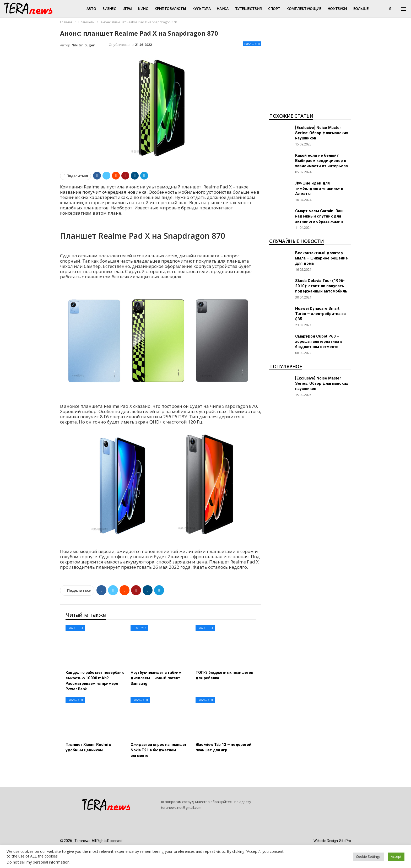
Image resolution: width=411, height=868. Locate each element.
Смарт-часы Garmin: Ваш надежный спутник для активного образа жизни (319, 216)
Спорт (274, 9)
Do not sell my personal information (38, 862)
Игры (127, 9)
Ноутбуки (337, 9)
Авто (91, 9)
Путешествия (248, 9)
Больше (361, 9)
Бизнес (109, 9)
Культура (202, 9)
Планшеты (252, 44)
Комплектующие (304, 9)
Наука (223, 9)
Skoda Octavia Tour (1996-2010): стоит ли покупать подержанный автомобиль (321, 286)
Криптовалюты (170, 9)
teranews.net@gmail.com (181, 807)
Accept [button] (396, 856)
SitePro (345, 841)
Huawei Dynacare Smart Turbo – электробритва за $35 (320, 314)
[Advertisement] (310, 70)
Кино (143, 9)
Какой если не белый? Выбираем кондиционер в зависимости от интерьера (321, 161)
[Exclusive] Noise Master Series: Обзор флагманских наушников (322, 133)
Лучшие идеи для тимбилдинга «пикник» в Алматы (319, 188)
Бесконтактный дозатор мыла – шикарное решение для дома (321, 258)
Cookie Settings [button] (368, 856)
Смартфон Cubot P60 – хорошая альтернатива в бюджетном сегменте (319, 341)
